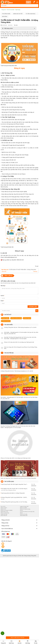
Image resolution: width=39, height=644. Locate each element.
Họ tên (3, 296)
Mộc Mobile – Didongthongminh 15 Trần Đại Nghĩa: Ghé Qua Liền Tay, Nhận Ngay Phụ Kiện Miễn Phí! (19, 398)
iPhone (21, 513)
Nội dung (3, 286)
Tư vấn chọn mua (30, 14)
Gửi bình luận (33, 307)
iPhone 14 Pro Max (24, 514)
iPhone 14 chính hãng (5, 513)
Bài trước (4, 272)
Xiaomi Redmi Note (24, 516)
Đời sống (5, 17)
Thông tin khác (19, 523)
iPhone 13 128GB (23, 508)
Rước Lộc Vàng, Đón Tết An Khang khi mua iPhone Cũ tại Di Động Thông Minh (18, 478)
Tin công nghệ (6, 14)
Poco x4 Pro (3, 506)
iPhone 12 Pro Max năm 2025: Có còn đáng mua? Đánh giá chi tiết (16, 458)
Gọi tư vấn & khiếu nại (19, 529)
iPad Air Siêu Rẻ (4, 516)
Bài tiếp (35, 272)
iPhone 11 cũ (3, 509)
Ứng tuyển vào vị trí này (18, 638)
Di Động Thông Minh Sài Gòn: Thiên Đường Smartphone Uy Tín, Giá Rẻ (17, 371)
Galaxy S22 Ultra (4, 514)
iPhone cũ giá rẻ (4, 508)
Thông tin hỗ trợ (19, 526)
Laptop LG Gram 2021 (24, 506)
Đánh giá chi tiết (18, 14)
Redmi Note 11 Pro (4, 512)
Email (2, 301)
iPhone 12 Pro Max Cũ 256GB (6, 510)
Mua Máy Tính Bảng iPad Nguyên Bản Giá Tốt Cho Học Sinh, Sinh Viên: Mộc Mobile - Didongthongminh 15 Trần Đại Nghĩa (18, 427)
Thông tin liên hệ (19, 520)
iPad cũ (21, 510)
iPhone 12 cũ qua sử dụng (25, 509)
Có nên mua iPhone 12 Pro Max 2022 (27, 512)
